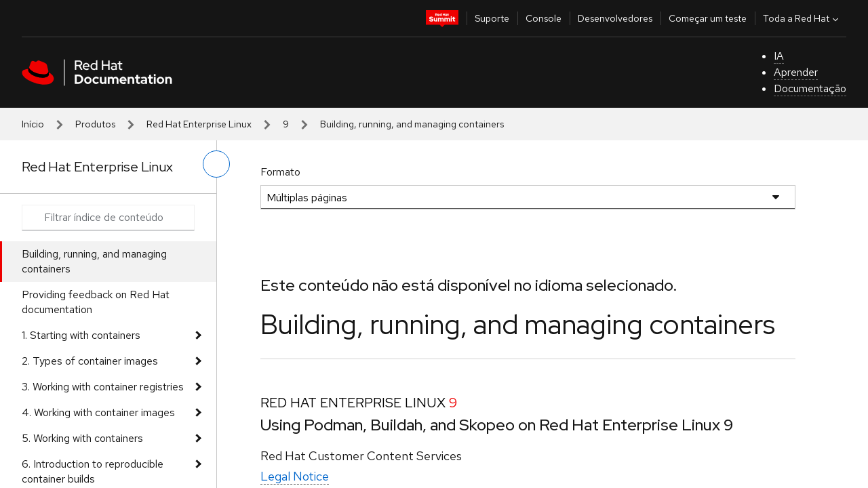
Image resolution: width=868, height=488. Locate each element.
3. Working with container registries (103, 387)
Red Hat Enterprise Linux (199, 124)
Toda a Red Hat (802, 18)
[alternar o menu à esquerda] (216, 164)
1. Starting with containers (81, 335)
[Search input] (108, 218)
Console (544, 18)
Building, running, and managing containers (94, 261)
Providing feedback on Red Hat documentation (96, 302)
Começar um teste (708, 18)
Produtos (95, 124)
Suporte (492, 18)
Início (33, 124)
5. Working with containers (82, 438)
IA (779, 56)
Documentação (810, 88)
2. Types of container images (90, 361)
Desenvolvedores (615, 18)
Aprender (796, 72)
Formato (280, 172)
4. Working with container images (98, 412)
